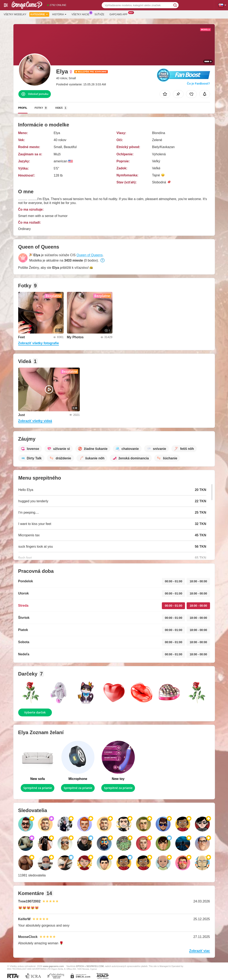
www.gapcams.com (53, 966)
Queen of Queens (90, 255)
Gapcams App (119, 14)
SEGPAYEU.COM (95, 966)
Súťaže (99, 14)
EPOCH (80, 966)
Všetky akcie (81, 14)
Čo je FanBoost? (198, 84)
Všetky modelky (15, 14)
